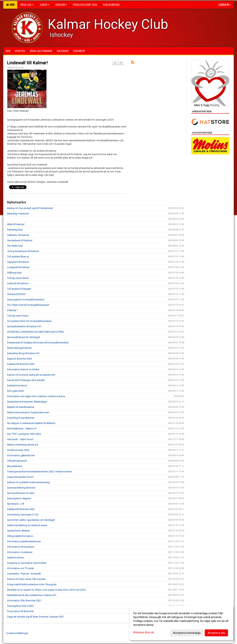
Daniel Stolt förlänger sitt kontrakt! (26, 380)
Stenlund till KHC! (17, 294)
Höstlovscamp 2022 (18, 450)
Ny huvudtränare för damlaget (24, 337)
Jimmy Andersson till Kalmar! (23, 251)
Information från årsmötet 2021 (24, 601)
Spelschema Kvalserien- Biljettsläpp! (27, 402)
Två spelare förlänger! (19, 289)
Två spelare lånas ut (18, 257)
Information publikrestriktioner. (24, 541)
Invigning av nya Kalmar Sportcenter (27, 563)
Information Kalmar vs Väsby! (24, 369)
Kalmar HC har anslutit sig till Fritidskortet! (30, 208)
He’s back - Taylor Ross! (20, 439)
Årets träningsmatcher (19, 348)
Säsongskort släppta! (19, 498)
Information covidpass (20, 552)
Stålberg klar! (14, 273)
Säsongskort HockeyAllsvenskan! (26, 300)
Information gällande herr (21, 455)
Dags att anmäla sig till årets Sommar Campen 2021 (36, 617)
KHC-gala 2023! (16, 391)
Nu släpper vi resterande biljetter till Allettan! (31, 423)
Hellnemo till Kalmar (18, 235)
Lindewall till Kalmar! (29, 63)
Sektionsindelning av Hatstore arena (27, 525)
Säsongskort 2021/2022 (20, 606)
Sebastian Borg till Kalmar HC (23, 353)
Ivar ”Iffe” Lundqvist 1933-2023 (24, 434)
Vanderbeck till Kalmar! (20, 240)
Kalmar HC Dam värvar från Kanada (26, 579)
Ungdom (61, 5)
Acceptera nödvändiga (187, 633)
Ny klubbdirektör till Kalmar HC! (24, 326)
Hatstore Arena (15, 558)
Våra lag (27, 5)
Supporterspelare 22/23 (20, 477)
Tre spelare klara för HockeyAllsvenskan (29, 321)
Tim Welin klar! (15, 246)
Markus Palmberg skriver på (22, 445)
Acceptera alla (216, 633)
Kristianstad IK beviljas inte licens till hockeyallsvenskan (38, 343)
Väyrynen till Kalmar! (18, 262)
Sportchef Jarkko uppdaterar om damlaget (31, 520)
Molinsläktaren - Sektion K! (22, 429)
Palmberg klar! (15, 230)
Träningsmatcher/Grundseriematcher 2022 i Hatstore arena (39, 472)
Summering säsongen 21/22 (23, 515)
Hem (10, 5)
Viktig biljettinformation (20, 536)
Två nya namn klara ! (18, 316)
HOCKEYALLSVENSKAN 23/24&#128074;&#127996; (36, 332)
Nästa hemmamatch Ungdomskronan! (28, 412)
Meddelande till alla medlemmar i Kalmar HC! (32, 595)
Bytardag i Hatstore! (18, 214)
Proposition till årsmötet (20, 611)
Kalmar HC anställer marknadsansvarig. (29, 482)
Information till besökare (21, 547)
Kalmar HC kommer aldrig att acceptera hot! (31, 375)
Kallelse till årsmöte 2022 (21, 509)
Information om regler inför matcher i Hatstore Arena (36, 396)
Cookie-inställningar (17, 633)
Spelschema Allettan (19, 531)
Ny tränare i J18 (16, 504)
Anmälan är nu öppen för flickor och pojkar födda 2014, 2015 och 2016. (47, 590)
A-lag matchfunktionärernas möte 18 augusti (32, 584)
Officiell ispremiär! (17, 461)
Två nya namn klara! (18, 278)
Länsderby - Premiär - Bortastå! (24, 574)
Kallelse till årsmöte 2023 (21, 364)
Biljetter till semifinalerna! (21, 407)
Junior (44, 5)
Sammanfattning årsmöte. (22, 488)
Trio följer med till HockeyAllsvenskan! (28, 305)
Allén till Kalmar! (16, 224)
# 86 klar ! (12, 310)
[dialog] (181, 623)
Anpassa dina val (144, 632)
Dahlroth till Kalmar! (18, 283)
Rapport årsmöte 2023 (19, 359)
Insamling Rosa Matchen (21, 418)
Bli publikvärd (15, 466)
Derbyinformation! (17, 386)
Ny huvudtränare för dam (21, 493)
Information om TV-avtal (20, 568)
